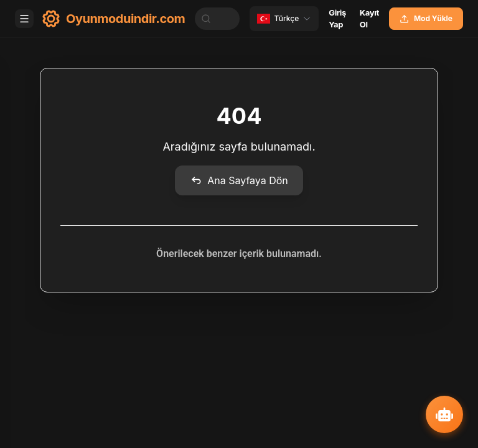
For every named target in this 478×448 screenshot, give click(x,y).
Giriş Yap (337, 19)
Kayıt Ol (369, 19)
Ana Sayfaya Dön (239, 180)
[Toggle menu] (24, 19)
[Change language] (284, 19)
